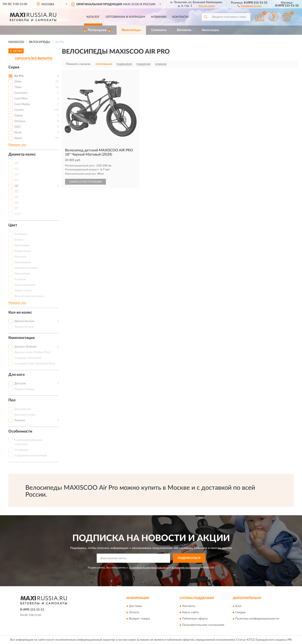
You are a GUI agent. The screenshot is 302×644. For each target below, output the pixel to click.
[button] (249, 6)
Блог (239, 606)
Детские (20, 384)
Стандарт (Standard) (28, 358)
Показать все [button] (17, 145)
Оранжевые (22, 274)
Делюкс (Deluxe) (25, 347)
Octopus (20, 121)
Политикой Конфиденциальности (149, 568)
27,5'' (18, 214)
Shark (18, 133)
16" (17, 180)
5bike (18, 82)
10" (17, 163)
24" (17, 197)
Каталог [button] (93, 17)
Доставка (135, 606)
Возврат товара (139, 619)
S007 (18, 127)
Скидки (240, 613)
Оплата (134, 613)
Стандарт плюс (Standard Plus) (35, 364)
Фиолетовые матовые (29, 296)
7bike (18, 87)
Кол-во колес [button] (20, 313)
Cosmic (19, 110)
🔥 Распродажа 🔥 (97, 30)
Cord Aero (21, 93)
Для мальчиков (25, 415)
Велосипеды (131, 30)
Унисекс (20, 420)
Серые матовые (25, 285)
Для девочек (23, 409)
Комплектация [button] (21, 338)
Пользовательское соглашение (203, 625)
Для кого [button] (16, 375)
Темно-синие (23, 291)
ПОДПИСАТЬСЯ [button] (189, 558)
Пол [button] (12, 400)
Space (18, 138)
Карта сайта (190, 613)
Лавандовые (23, 262)
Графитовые (22, 251)
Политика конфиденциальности (257, 619)
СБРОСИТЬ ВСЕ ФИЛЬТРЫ (34, 59)
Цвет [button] (13, 225)
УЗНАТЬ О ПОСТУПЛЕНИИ (85, 182)
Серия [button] (14, 67)
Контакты (180, 17)
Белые (19, 240)
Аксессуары (210, 30)
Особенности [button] (20, 431)
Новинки (159, 17)
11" (17, 169)
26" (17, 203)
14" (17, 175)
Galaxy (19, 116)
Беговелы (184, 30)
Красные (20, 257)
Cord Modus (22, 104)
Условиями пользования (186, 568)
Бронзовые (22, 245)
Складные (21, 450)
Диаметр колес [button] (22, 155)
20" (17, 192)
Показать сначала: (78, 64)
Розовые (20, 279)
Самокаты (159, 30)
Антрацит (21, 234)
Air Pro (19, 76)
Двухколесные (24, 321)
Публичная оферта (195, 619)
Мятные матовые (26, 268)
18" (17, 186)
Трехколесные (24, 327)
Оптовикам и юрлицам (125, 17)
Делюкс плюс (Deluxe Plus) (32, 352)
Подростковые (24, 389)
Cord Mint (21, 99)
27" (17, 209)
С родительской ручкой (30, 456)
